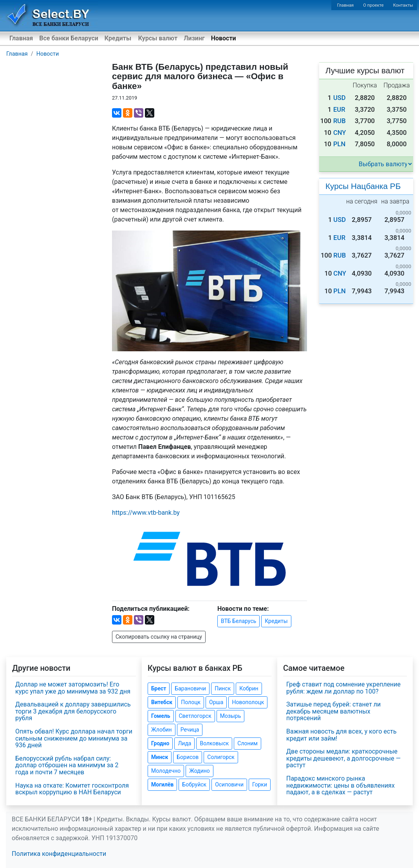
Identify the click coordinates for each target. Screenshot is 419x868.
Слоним (247, 743)
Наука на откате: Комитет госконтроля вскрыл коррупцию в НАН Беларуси (72, 789)
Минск (160, 757)
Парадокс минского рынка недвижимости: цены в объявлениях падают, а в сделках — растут (340, 785)
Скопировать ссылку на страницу (159, 637)
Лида (184, 743)
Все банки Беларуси (69, 38)
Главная (346, 5)
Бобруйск (194, 784)
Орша (216, 702)
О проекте (373, 5)
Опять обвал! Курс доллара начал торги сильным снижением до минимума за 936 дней (74, 738)
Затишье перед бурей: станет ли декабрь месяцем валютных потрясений (333, 711)
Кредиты (118, 38)
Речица (190, 730)
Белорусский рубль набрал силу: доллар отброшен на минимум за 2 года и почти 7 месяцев (67, 765)
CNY (340, 133)
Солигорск (221, 757)
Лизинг (194, 38)
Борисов (188, 757)
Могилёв (162, 784)
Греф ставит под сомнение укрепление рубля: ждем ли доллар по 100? (343, 688)
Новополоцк (248, 702)
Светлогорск (195, 716)
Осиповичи (229, 784)
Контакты (403, 5)
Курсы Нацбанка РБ (363, 186)
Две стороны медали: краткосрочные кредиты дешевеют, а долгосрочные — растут (343, 758)
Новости (224, 38)
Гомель (161, 716)
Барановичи (190, 688)
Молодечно (166, 771)
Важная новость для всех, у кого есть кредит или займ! (341, 735)
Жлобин (162, 730)
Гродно (160, 743)
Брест (159, 688)
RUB (340, 121)
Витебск (162, 702)
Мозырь (231, 716)
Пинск (223, 688)
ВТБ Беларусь (238, 621)
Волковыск (214, 743)
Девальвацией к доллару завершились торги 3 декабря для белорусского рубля (73, 711)
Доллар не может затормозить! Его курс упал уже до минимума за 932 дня (73, 688)
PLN (339, 144)
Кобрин (249, 688)
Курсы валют (158, 38)
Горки (260, 784)
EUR (339, 110)
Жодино (200, 771)
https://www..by (146, 513)
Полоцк (191, 702)
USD (340, 98)
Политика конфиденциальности (59, 854)
